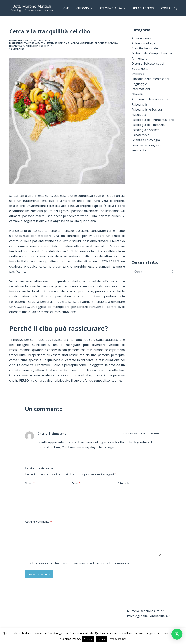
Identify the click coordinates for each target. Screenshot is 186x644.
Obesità (63, 43)
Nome (30, 483)
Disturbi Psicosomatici (148, 63)
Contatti (168, 8)
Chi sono (85, 8)
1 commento (17, 49)
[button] (177, 634)
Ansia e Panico (142, 38)
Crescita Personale (145, 48)
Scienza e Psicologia (146, 140)
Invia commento (39, 574)
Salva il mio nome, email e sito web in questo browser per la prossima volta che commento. (79, 563)
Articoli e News (143, 8)
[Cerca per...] (150, 272)
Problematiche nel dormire (151, 99)
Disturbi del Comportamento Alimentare (33, 43)
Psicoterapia (140, 135)
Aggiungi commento (38, 522)
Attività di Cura (113, 8)
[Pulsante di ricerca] (173, 272)
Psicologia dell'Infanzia (148, 125)
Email (76, 483)
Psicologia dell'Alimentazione (86, 43)
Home (65, 8)
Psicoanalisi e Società (147, 109)
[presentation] (52, 506)
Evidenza (138, 74)
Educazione (140, 69)
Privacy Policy (117, 639)
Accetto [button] (88, 639)
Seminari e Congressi (146, 145)
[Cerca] (175, 8)
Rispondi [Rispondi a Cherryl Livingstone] (155, 433)
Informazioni (141, 89)
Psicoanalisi (140, 104)
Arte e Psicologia (143, 43)
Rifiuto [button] (101, 639)
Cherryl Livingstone (52, 434)
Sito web (124, 483)
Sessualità (139, 150)
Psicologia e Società (38, 46)
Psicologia (139, 115)
